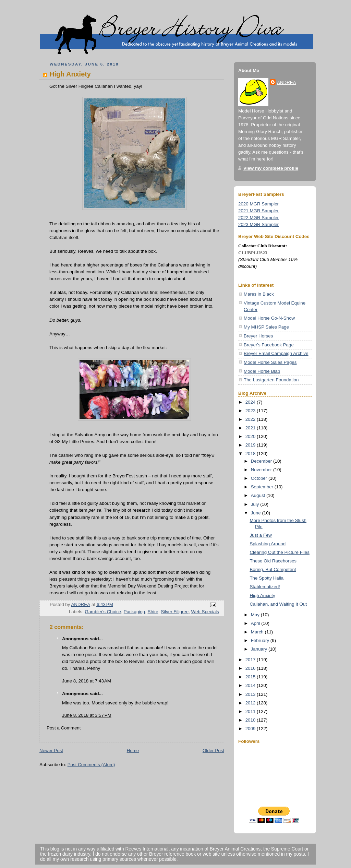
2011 (251, 711)
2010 (251, 720)
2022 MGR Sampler (258, 218)
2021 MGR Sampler (258, 211)
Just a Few (261, 535)
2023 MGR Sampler (258, 224)
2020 (251, 436)
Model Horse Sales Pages (270, 362)
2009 (251, 729)
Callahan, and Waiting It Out (278, 604)
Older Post (213, 751)
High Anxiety (262, 596)
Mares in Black (259, 294)
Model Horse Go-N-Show (269, 318)
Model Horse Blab (262, 371)
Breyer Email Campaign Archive (276, 353)
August (259, 495)
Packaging (134, 612)
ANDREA (287, 82)
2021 (251, 428)
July (256, 504)
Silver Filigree (175, 612)
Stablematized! (265, 587)
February (261, 640)
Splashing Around (268, 544)
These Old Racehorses (273, 561)
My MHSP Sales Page (266, 327)
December (262, 461)
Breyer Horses (258, 336)
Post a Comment (64, 728)
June (257, 513)
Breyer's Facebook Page (269, 345)
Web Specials (205, 612)
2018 (251, 454)
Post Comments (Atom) (91, 765)
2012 (251, 703)
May (256, 615)
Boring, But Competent (273, 569)
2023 (251, 411)
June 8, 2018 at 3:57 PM (87, 715)
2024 (251, 402)
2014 (251, 685)
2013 (251, 694)
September (263, 487)
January (260, 649)
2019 (251, 445)
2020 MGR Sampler (258, 204)
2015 (251, 677)
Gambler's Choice (103, 612)
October (260, 478)
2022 (251, 419)
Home (133, 751)
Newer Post (51, 751)
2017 (251, 660)
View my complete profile (271, 168)
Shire (153, 612)
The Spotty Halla (267, 578)
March (258, 632)
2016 (251, 668)
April (256, 623)
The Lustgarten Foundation (271, 380)
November (262, 470)
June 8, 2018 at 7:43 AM (87, 681)
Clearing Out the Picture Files (280, 552)
